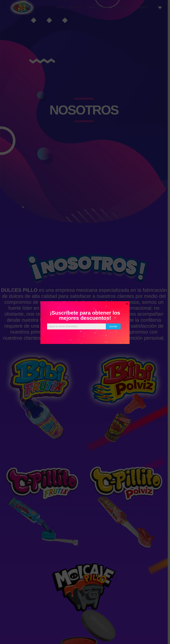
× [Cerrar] (127, 304)
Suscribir (113, 326)
